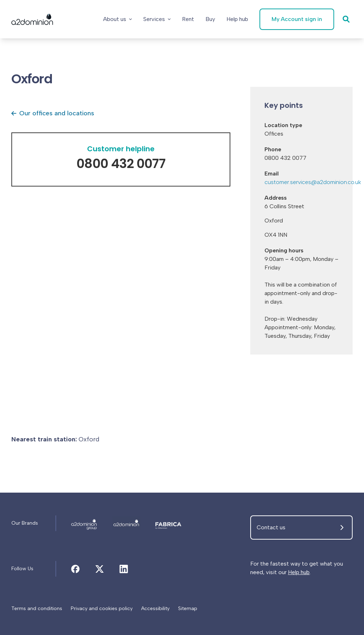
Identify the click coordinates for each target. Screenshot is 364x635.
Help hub (299, 572)
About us (117, 19)
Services (157, 19)
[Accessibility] (155, 609)
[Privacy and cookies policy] (102, 609)
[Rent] (188, 19)
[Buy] (210, 19)
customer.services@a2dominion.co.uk (313, 182)
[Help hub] (237, 19)
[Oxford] (84, 523)
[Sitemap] (188, 609)
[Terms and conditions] (37, 609)
